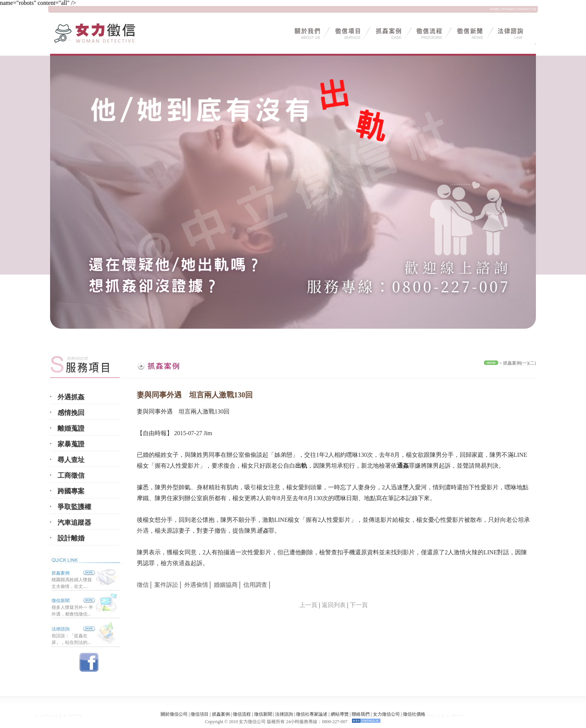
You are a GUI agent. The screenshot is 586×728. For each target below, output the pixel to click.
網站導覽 (340, 714)
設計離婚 (71, 538)
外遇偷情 (196, 585)
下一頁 (359, 605)
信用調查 (255, 585)
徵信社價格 (414, 714)
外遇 (143, 531)
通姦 (185, 563)
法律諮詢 (61, 629)
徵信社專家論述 (312, 714)
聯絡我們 (361, 714)
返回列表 (334, 605)
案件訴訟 (166, 585)
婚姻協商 (226, 585)
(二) (532, 363)
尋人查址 (71, 460)
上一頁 (308, 605)
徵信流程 (242, 714)
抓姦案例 (73, 573)
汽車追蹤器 (74, 523)
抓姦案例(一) (516, 363)
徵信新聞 (61, 601)
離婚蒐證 (71, 428)
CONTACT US (526, 9)
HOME (494, 9)
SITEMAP (508, 9)
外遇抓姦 (71, 397)
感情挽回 (71, 413)
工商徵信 (71, 475)
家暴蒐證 (71, 444)
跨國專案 (71, 491)
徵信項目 (200, 714)
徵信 (143, 585)
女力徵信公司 (386, 714)
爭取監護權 (74, 507)
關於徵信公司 (174, 714)
